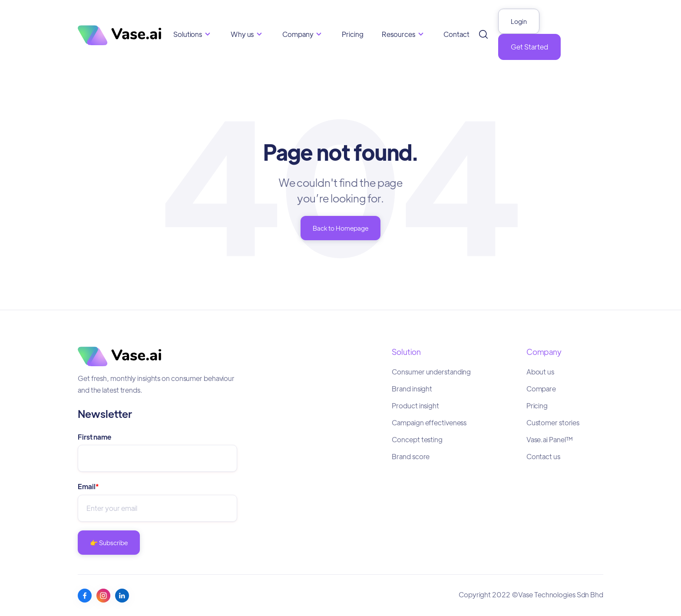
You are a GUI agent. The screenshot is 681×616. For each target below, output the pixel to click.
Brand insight (412, 389)
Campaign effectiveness (429, 422)
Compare (541, 389)
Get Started (529, 47)
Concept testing (417, 439)
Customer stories (553, 422)
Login (519, 21)
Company (298, 34)
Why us (242, 34)
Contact (456, 34)
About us (540, 372)
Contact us (543, 456)
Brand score (411, 456)
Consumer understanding (431, 372)
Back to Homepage (340, 228)
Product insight (415, 406)
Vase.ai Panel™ (550, 439)
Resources (398, 34)
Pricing (352, 34)
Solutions (188, 34)
